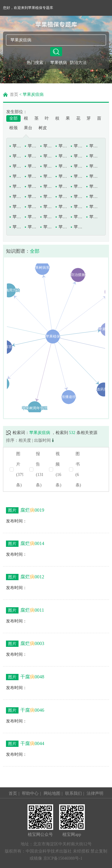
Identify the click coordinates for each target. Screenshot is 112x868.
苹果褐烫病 (94, 156)
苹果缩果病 (63, 217)
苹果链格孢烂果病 (32, 176)
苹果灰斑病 (78, 166)
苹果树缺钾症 (78, 197)
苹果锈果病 (17, 227)
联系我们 (73, 793)
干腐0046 (25, 710)
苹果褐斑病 (78, 156)
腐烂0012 (25, 577)
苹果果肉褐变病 (48, 156)
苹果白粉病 (17, 146)
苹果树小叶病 (78, 207)
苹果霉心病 (78, 176)
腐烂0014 (25, 544)
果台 (28, 128)
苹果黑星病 (48, 166)
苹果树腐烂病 (94, 186)
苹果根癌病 (17, 156)
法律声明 (95, 793)
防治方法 (78, 63)
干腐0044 (25, 744)
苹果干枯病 (94, 146)
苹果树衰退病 (48, 207)
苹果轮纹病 (63, 176)
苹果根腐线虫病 (32, 156)
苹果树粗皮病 (78, 186)
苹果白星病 (32, 146)
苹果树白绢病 (32, 186)
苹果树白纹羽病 (48, 186)
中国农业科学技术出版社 (49, 851)
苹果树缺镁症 (17, 207)
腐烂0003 (25, 644)
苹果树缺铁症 (32, 207)
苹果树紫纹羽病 (32, 217)
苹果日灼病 (17, 186)
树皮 (43, 128)
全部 (13, 118)
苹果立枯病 (17, 176)
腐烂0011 (25, 610)
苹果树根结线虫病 (17, 197)
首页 (14, 95)
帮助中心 (30, 793)
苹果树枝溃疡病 (17, 217)
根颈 (13, 128)
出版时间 (44, 440)
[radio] (56, 469)
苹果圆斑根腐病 (78, 227)
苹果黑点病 (17, 166)
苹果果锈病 (63, 156)
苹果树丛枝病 (63, 186)
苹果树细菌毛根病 (63, 207)
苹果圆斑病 (63, 227)
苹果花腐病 (63, 166)
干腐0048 (25, 677)
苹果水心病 (48, 217)
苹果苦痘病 (94, 166)
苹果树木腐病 (48, 197)
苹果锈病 (59, 63)
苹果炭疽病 (78, 217)
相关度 (25, 440)
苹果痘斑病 (63, 146)
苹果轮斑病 (48, 176)
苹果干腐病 (78, 146)
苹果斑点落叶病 (48, 146)
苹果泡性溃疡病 (94, 176)
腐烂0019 (25, 510)
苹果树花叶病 (32, 197)
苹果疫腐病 (32, 227)
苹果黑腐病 (32, 166)
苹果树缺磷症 (94, 197)
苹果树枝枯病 (94, 207)
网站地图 (52, 793)
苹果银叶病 (48, 227)
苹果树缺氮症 (63, 197)
